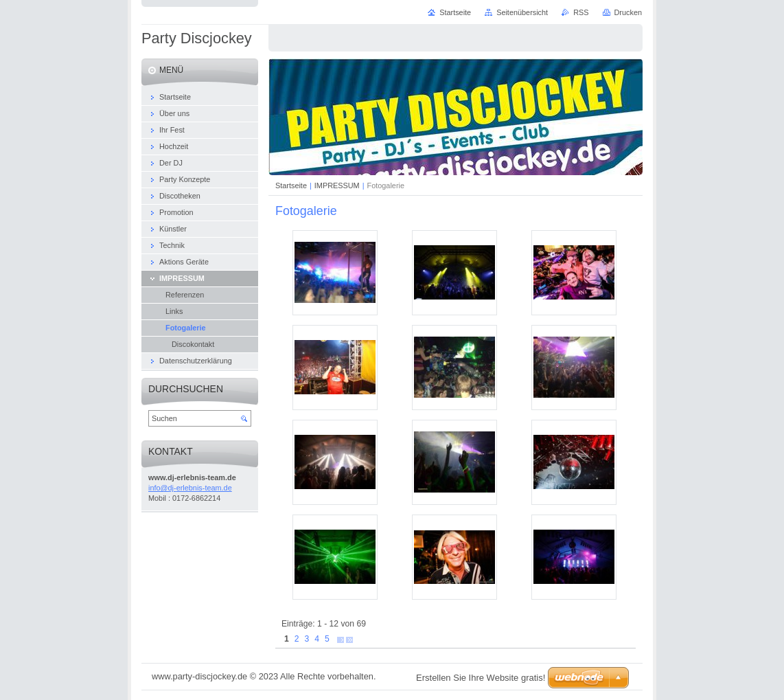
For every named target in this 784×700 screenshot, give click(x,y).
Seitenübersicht (522, 12)
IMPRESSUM (337, 185)
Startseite (291, 185)
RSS (581, 12)
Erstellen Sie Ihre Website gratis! (481, 678)
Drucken (629, 12)
